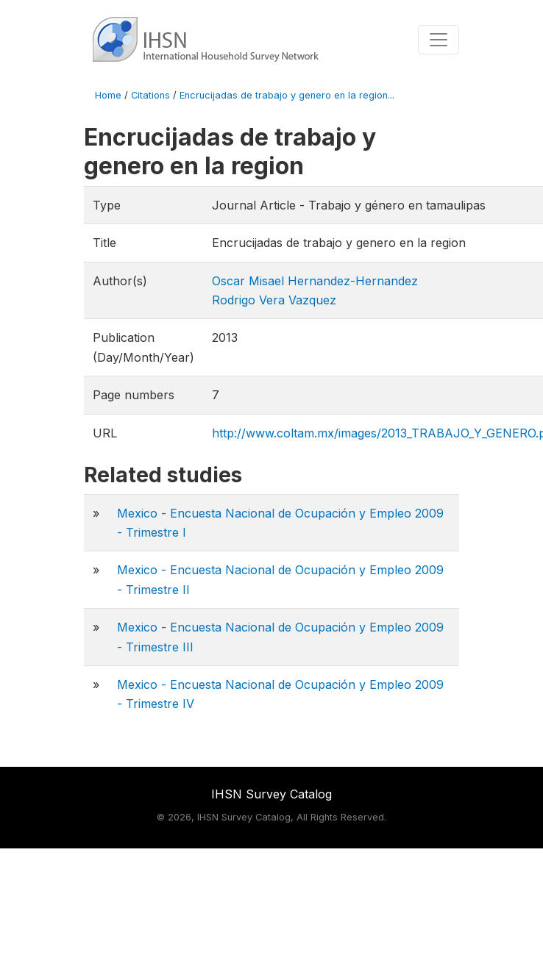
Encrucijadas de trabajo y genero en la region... (287, 95)
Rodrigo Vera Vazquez (274, 300)
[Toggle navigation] (439, 40)
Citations (150, 95)
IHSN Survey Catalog (271, 794)
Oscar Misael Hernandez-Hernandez (315, 281)
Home (108, 95)
